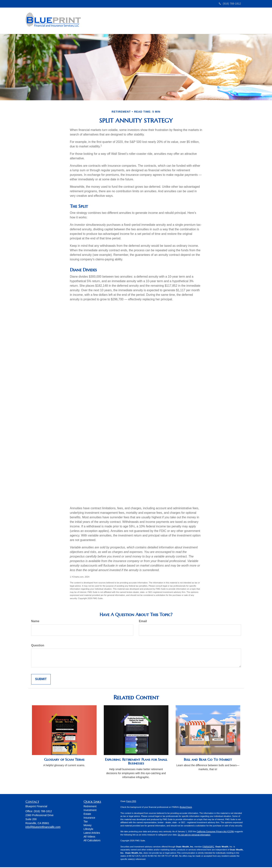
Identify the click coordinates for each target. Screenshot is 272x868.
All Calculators (92, 841)
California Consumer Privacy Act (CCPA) (215, 832)
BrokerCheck (186, 808)
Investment (90, 811)
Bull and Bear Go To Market (208, 760)
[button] (121, 21)
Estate (87, 815)
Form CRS (131, 802)
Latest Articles (92, 834)
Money (88, 826)
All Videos (89, 837)
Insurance (89, 818)
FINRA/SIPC (208, 847)
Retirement (90, 807)
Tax (86, 822)
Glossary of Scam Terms (64, 760)
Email (143, 622)
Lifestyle (88, 830)
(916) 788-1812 (230, 4)
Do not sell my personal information (194, 835)
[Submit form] (41, 680)
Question (38, 646)
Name (35, 622)
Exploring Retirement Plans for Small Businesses (136, 762)
